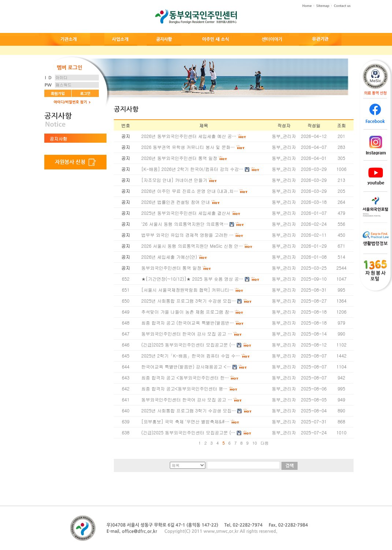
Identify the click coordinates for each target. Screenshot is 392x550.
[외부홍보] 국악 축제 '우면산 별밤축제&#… (185, 421)
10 (255, 443)
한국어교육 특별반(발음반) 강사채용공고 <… (186, 366)
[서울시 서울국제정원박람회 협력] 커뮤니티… (187, 290)
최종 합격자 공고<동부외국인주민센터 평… (184, 388)
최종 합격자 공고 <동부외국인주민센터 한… (185, 377)
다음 (265, 443)
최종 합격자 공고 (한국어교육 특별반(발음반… (188, 323)
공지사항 (59, 139)
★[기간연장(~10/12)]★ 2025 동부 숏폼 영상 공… (192, 279)
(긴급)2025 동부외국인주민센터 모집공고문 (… (188, 345)
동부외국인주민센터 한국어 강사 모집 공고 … (187, 334)
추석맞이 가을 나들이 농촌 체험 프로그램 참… (187, 312)
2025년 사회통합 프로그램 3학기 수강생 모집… (188, 301)
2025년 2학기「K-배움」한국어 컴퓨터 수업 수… (191, 356)
